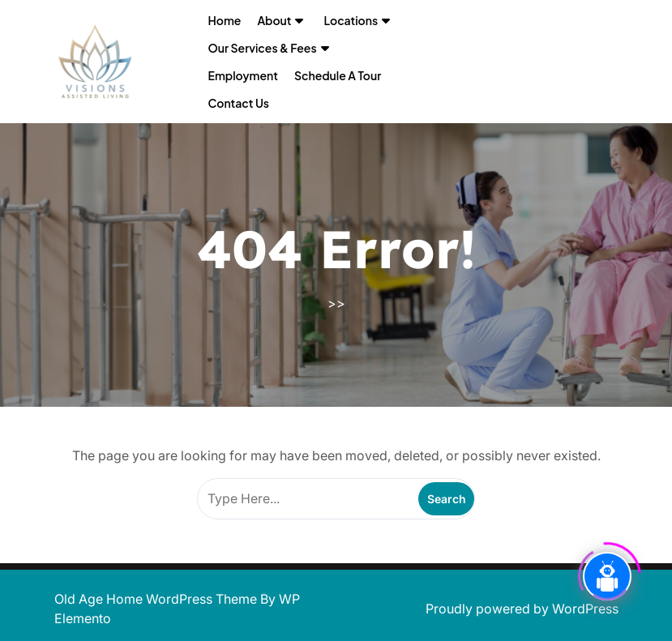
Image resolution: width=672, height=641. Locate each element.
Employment (243, 75)
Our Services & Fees (263, 48)
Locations (351, 20)
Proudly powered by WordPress (522, 609)
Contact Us (239, 103)
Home (225, 20)
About (274, 20)
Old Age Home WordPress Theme (157, 599)
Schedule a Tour (338, 75)
